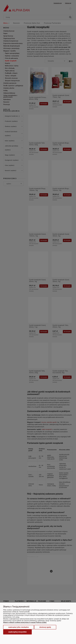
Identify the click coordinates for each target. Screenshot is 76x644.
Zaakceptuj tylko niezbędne (19, 627)
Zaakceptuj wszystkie (17, 632)
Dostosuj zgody (45, 627)
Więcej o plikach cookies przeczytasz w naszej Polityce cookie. (25, 622)
